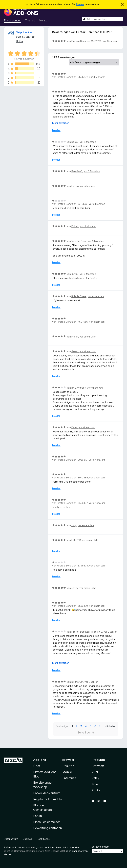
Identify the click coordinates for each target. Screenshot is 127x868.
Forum (38, 816)
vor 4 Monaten (97, 77)
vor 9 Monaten (96, 241)
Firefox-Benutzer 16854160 (87, 632)
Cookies (27, 839)
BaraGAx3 (77, 171)
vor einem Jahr (96, 296)
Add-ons (40, 760)
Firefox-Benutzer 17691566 (72, 322)
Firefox (80, 4)
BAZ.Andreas (79, 388)
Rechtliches (43, 839)
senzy (75, 588)
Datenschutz (11, 839)
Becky (75, 142)
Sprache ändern (100, 847)
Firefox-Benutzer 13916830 (72, 204)
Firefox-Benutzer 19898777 (72, 77)
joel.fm (75, 92)
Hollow (75, 186)
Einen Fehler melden (47, 822)
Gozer (75, 351)
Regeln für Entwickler (48, 799)
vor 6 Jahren (110, 41)
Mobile (67, 772)
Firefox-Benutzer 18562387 (72, 503)
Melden (56, 130)
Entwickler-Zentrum (47, 793)
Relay (95, 778)
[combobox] (102, 19)
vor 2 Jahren (110, 632)
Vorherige (62, 726)
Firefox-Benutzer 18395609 (73, 566)
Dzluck (75, 226)
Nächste (110, 726)
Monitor (97, 784)
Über (37, 766)
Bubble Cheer (79, 296)
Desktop (68, 766)
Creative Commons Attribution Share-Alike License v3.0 (34, 851)
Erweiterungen (13, 20)
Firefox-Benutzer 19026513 (72, 460)
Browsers (98, 766)
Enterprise (69, 778)
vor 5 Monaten (92, 171)
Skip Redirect (25, 32)
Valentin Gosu (79, 241)
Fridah (75, 337)
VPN (95, 772)
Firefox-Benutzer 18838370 (72, 606)
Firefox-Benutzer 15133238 (86, 41)
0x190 (75, 274)
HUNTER (76, 540)
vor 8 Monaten (97, 204)
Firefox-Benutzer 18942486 (73, 478)
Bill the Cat (77, 682)
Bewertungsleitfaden (48, 828)
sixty (74, 525)
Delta (74, 427)
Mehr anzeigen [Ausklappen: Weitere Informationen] (61, 123)
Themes (30, 20)
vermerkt (31, 847)
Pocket (97, 790)
